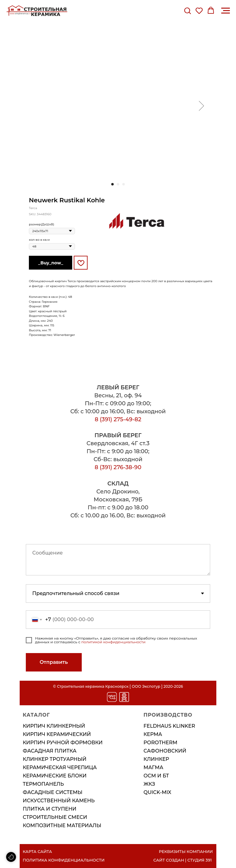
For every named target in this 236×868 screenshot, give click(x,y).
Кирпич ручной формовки (63, 743)
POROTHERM (160, 743)
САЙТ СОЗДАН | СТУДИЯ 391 (183, 860)
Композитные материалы (62, 825)
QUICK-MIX (157, 792)
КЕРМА (153, 734)
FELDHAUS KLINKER (169, 726)
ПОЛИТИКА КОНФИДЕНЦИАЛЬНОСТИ (64, 860)
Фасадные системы (53, 792)
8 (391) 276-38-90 (118, 467)
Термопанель (43, 784)
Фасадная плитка (50, 751)
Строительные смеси (55, 817)
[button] (187, 10)
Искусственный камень (59, 801)
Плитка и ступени (49, 809)
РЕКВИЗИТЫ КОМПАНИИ (186, 851)
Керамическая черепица (60, 767)
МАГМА (153, 767)
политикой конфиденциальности (114, 642)
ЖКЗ (149, 784)
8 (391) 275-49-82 (118, 419)
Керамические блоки (55, 776)
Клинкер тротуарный (55, 759)
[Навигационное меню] (226, 11)
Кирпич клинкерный (54, 726)
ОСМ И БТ (156, 776)
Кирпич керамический (57, 734)
